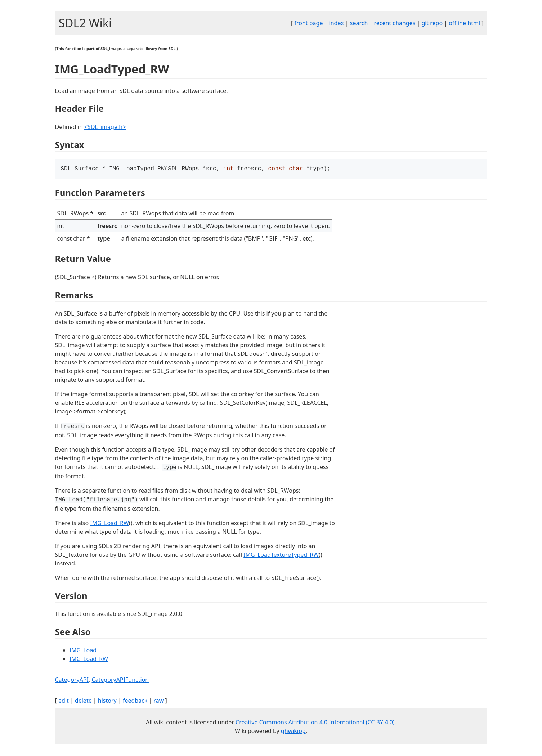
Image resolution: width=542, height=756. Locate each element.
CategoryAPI (72, 680)
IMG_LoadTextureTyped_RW (281, 555)
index (337, 23)
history (107, 701)
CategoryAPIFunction (120, 680)
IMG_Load (83, 651)
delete (83, 701)
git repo (432, 23)
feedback (135, 701)
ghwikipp (293, 732)
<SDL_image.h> (105, 127)
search (359, 23)
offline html (464, 23)
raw (158, 701)
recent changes (395, 23)
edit (64, 701)
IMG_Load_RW (109, 524)
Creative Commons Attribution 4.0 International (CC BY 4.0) (315, 723)
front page (308, 23)
